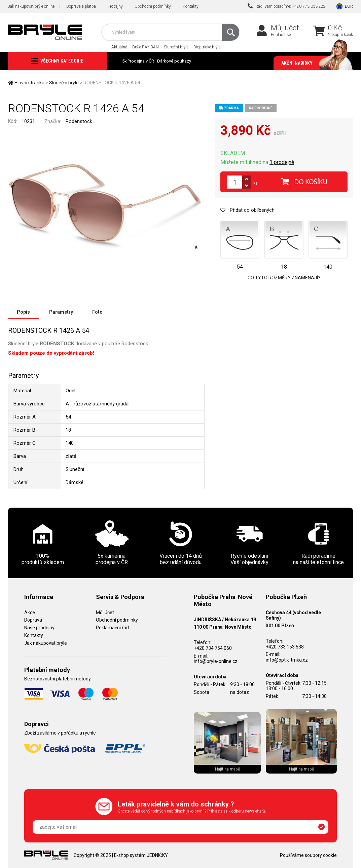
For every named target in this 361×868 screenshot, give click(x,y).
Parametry (61, 312)
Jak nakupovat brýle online (31, 6)
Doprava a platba (81, 6)
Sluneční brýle (176, 47)
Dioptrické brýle (207, 47)
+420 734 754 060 (213, 648)
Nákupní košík (340, 35)
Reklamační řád (112, 628)
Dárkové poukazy (174, 61)
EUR (349, 6)
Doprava (33, 620)
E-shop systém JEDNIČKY (141, 855)
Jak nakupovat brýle (46, 643)
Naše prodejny (39, 628)
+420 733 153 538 (285, 647)
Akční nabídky (314, 63)
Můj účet (285, 28)
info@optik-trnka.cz (287, 660)
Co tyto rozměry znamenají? (284, 278)
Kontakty (191, 6)
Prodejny (115, 6)
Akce (30, 613)
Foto (97, 312)
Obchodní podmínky (153, 6)
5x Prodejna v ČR (138, 61)
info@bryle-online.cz (216, 661)
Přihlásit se (281, 35)
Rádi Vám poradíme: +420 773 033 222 (287, 6)
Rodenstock (79, 121)
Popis (23, 312)
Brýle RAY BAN (146, 47)
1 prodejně (282, 162)
